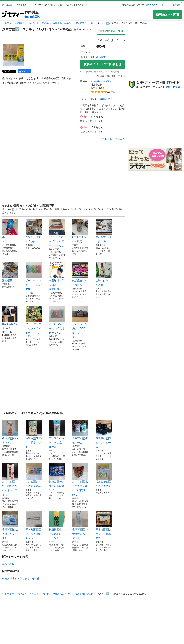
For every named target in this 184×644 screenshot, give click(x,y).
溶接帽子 (10, 272)
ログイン (164, 5)
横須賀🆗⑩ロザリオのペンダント (80, 525)
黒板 (5, 564)
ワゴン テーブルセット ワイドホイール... (34, 320)
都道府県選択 (32, 17)
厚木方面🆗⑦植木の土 (80, 432)
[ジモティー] (13, 14)
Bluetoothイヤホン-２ (10, 318)
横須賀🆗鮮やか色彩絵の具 (34, 475)
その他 (45, 23)
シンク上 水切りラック (34, 231)
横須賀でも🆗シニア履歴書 (104, 475)
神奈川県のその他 (62, 23)
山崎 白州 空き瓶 (104, 274)
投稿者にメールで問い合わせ (103, 64)
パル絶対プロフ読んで (103, 81)
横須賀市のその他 (84, 23)
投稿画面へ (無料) (168, 14)
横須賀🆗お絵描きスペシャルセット (10, 525)
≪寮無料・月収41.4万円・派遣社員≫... (57, 276)
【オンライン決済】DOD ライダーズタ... (80, 322)
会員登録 (176, 5)
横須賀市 (101, 57)
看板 (12, 564)
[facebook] (24, 71)
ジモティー (8, 23)
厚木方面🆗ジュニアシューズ (104, 434)
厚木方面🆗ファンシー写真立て (104, 525)
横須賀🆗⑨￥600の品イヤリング (57, 525)
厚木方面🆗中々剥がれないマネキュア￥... (10, 480)
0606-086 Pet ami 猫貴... (80, 231)
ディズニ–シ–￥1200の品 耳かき (57, 434)
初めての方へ (151, 5)
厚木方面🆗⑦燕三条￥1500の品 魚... (34, 525)
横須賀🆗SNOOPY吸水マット (34, 434)
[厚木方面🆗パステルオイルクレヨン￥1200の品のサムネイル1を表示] (14, 55)
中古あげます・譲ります (16, 578)
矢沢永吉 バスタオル (104, 231)
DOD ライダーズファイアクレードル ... (57, 233)
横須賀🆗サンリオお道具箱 (57, 475)
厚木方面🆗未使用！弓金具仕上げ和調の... (80, 480)
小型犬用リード (10, 231)
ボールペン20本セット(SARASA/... (34, 276)
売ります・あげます (28, 23)
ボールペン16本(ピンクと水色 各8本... (57, 320)
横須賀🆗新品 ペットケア (10, 432)
